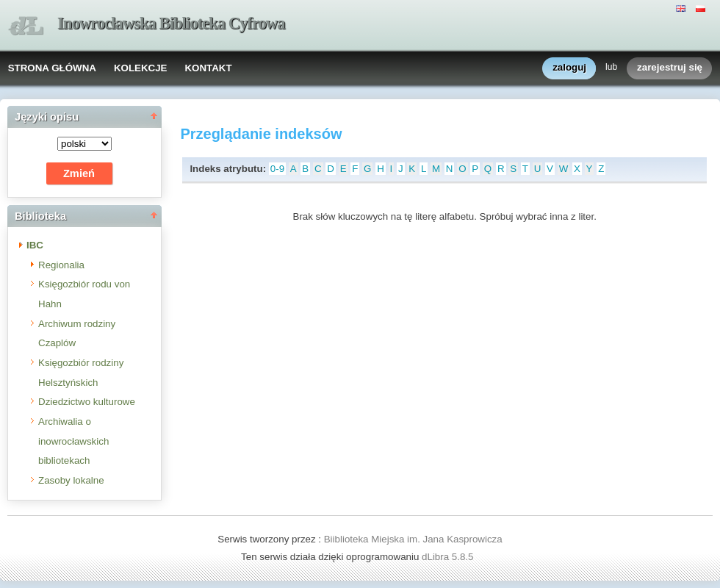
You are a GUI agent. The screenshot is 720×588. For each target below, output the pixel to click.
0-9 (277, 169)
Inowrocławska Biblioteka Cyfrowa (171, 23)
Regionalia (61, 265)
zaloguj (569, 68)
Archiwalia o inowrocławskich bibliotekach (73, 441)
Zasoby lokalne (71, 480)
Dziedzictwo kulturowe (87, 402)
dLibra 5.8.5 (449, 557)
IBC (35, 245)
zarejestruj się (670, 68)
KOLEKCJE (141, 68)
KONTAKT (208, 68)
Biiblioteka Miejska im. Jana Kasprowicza (413, 539)
